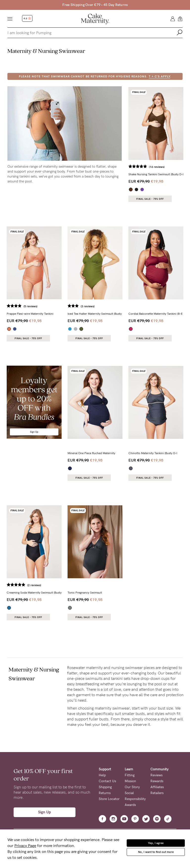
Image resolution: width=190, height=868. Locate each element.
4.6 (27, 19)
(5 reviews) (30, 306)
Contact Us (107, 781)
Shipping (105, 787)
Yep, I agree (156, 843)
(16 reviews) (157, 167)
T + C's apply (159, 76)
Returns (105, 793)
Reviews (156, 775)
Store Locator (109, 799)
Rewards (157, 781)
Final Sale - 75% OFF (150, 199)
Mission (130, 781)
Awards (130, 805)
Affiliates (157, 787)
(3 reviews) (88, 306)
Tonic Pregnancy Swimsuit (85, 593)
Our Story (132, 787)
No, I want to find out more (156, 852)
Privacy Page (25, 846)
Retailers (157, 793)
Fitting (130, 775)
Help (102, 775)
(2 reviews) (34, 585)
